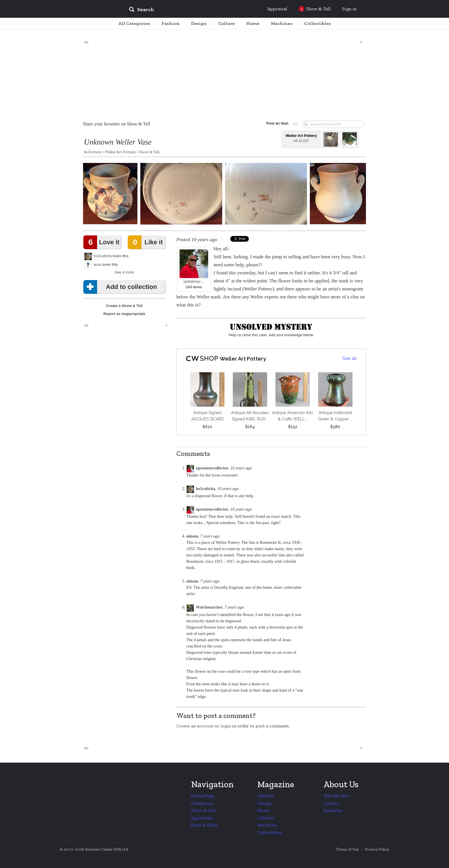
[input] (183, 10)
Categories (202, 803)
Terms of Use (347, 849)
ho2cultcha (103, 256)
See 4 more (124, 272)
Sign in (349, 9)
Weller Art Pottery (120, 152)
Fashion (265, 796)
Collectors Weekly (90, 9)
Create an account (195, 726)
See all (349, 358)
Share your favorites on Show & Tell (116, 124)
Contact (332, 803)
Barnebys (333, 810)
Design (264, 803)
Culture (265, 818)
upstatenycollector (212, 468)
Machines (267, 825)
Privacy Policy (377, 849)
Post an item (277, 123)
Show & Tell (149, 152)
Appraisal (277, 9)
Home (264, 810)
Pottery (95, 152)
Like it (146, 242)
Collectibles (270, 832)
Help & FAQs (204, 825)
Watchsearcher (209, 607)
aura (97, 264)
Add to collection (121, 287)
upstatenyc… (194, 266)
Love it (103, 242)
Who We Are (336, 796)
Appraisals (202, 818)
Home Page (203, 796)
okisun (192, 536)
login (226, 726)
